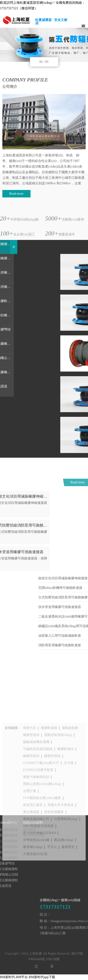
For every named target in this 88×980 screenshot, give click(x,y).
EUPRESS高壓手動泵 (38, 813)
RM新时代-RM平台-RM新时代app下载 (28, 977)
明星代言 (30, 771)
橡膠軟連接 (49, 771)
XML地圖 (53, 965)
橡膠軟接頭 (65, 792)
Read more (16, 194)
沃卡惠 (69, 806)
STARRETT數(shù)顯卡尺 (41, 806)
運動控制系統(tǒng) (58, 778)
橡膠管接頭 (31, 778)
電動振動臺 (70, 771)
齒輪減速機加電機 (36, 785)
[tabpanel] (44, 45)
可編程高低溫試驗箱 (38, 792)
